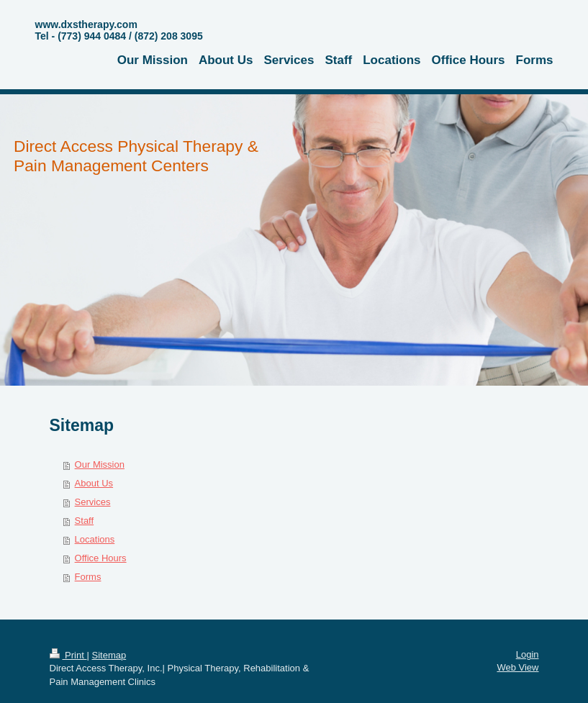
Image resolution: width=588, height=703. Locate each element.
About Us (94, 483)
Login (528, 654)
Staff (85, 521)
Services (93, 502)
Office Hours (101, 558)
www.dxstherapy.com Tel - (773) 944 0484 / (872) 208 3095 (119, 30)
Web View (517, 667)
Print (68, 655)
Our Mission (100, 464)
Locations (95, 539)
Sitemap (109, 655)
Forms (88, 577)
